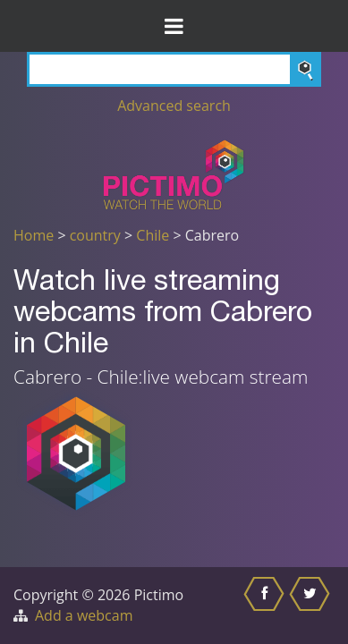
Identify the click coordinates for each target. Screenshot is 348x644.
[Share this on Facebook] (266, 606)
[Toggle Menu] (174, 26)
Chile (153, 235)
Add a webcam (84, 615)
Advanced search (174, 106)
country (95, 235)
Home (34, 235)
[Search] (174, 69)
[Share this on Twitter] (312, 606)
